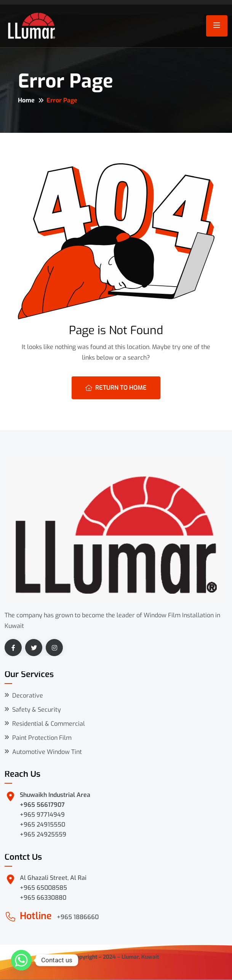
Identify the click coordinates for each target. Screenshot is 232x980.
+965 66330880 (43, 898)
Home (26, 100)
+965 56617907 (42, 805)
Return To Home (116, 388)
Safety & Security (37, 710)
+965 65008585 (43, 888)
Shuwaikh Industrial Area (55, 795)
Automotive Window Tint (47, 752)
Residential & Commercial (49, 724)
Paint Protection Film (42, 738)
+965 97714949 (42, 815)
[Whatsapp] (21, 960)
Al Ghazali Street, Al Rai (53, 878)
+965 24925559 (43, 834)
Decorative (28, 696)
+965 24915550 (42, 825)
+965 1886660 (78, 917)
